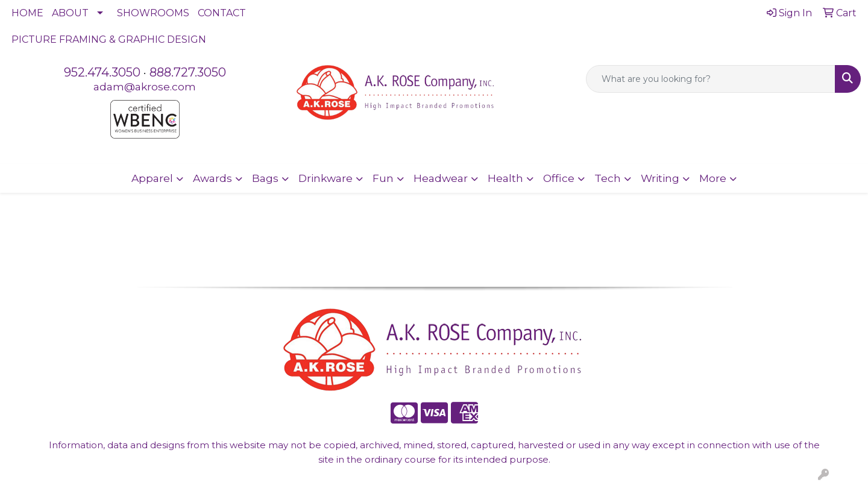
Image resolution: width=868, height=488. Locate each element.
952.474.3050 (102, 72)
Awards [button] (212, 178)
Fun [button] (383, 178)
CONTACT (222, 13)
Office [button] (559, 178)
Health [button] (505, 178)
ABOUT (70, 13)
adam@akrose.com (145, 86)
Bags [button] (265, 178)
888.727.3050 (188, 72)
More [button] (713, 178)
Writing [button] (660, 178)
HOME (27, 13)
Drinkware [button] (325, 178)
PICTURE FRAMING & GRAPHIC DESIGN (109, 39)
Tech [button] (608, 178)
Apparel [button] (152, 178)
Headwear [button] (441, 178)
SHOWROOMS (153, 13)
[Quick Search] (711, 79)
